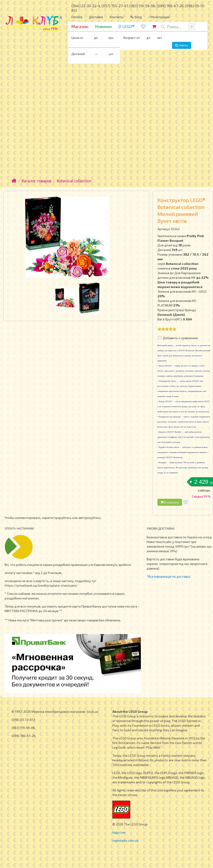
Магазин (80, 26)
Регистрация (159, 17)
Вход (136, 17)
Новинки (103, 26)
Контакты (117, 17)
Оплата (77, 17)
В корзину (170, 502)
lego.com (119, 832)
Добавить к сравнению (180, 338)
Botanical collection (74, 181)
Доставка (96, 17)
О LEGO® (127, 26)
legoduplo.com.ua (125, 840)
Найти (182, 45)
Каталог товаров (37, 181)
